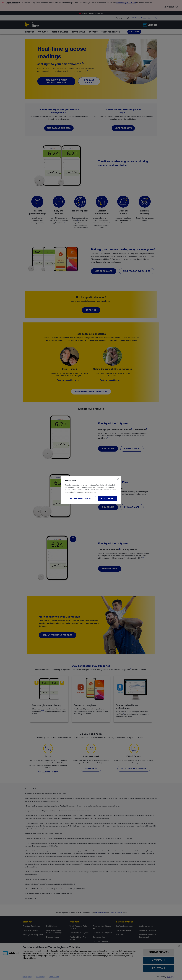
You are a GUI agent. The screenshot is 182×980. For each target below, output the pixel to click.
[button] (107, 499)
